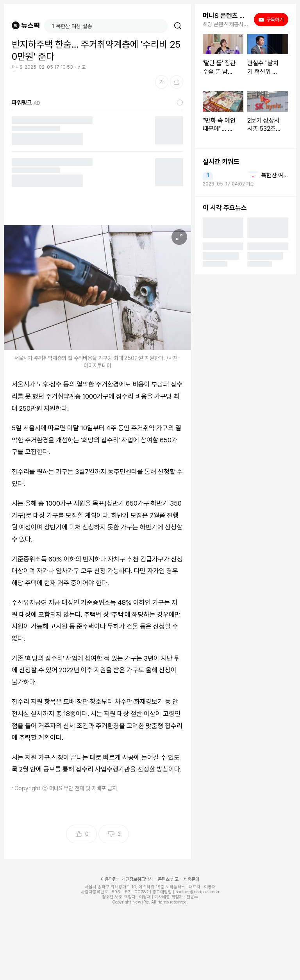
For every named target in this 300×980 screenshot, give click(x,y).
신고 (82, 67)
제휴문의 (191, 879)
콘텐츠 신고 (168, 879)
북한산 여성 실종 (275, 175)
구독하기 (271, 20)
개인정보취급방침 (137, 879)
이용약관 (109, 879)
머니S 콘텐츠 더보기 (226, 16)
